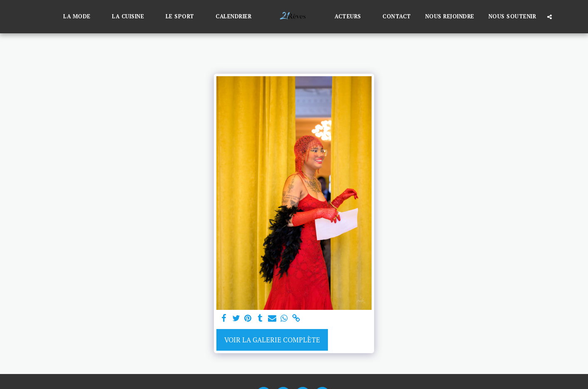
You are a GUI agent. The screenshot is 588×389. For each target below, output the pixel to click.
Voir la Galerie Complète (272, 340)
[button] (81, 17)
